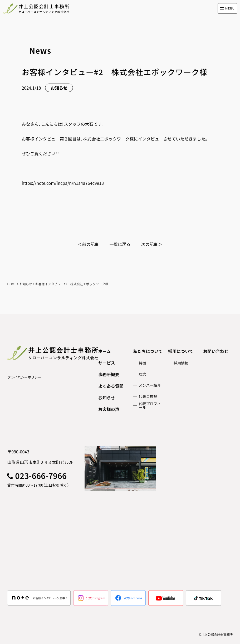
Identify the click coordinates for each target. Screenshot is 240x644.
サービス (107, 363)
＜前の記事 (88, 244)
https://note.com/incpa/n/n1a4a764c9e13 (63, 183)
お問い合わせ (216, 351)
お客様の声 (109, 409)
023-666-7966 (41, 476)
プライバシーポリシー (24, 377)
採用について (181, 351)
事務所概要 (109, 374)
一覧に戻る (120, 244)
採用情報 (181, 363)
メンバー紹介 (150, 385)
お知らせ (107, 398)
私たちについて (148, 351)
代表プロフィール (150, 405)
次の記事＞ (152, 244)
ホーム (105, 351)
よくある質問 (111, 386)
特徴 (142, 363)
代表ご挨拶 (148, 396)
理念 (142, 374)
